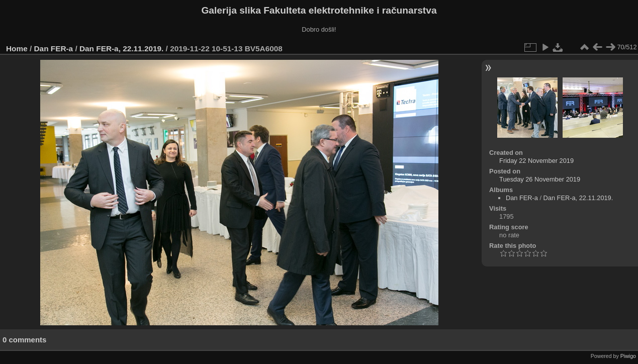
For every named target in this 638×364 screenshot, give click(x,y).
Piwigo (628, 356)
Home (17, 49)
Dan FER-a (54, 49)
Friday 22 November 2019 (536, 161)
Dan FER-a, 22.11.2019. (121, 49)
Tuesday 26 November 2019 (540, 179)
